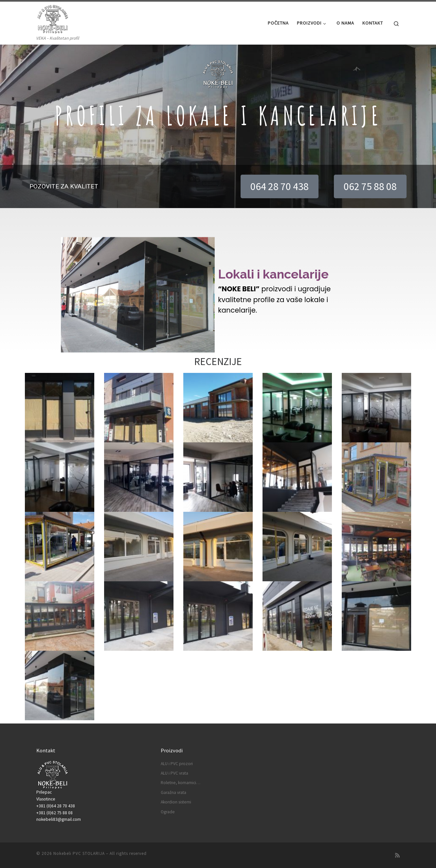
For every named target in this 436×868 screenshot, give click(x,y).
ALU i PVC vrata (174, 773)
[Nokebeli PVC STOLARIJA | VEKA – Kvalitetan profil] (53, 18)
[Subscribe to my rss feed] (397, 855)
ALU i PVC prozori (177, 764)
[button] (280, 186)
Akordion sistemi (176, 802)
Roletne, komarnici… (181, 783)
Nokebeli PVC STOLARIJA (79, 853)
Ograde (168, 812)
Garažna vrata (173, 792)
